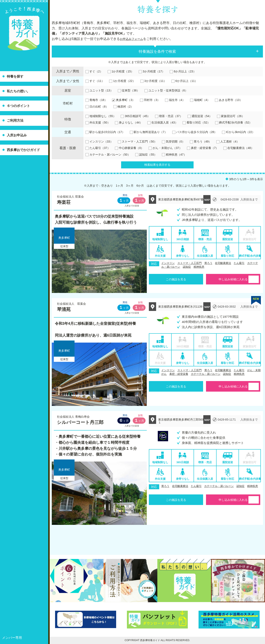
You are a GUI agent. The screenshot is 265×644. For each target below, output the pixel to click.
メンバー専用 (12, 638)
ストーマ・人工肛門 (190, 263)
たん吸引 (239, 263)
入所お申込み (17, 135)
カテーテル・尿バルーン (206, 374)
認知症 (187, 267)
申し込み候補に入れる (233, 279)
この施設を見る (176, 279)
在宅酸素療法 (223, 263)
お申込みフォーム (133, 39)
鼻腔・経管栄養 (179, 374)
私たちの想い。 (18, 91)
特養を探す (15, 76)
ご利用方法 (15, 121)
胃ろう (208, 263)
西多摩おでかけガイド (23, 150)
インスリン (168, 263)
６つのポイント (18, 106)
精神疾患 (199, 267)
